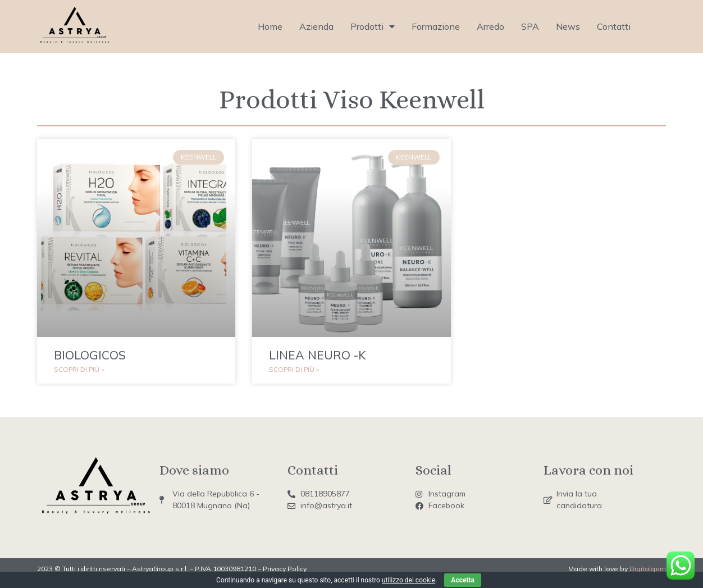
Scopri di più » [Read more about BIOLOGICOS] (79, 369)
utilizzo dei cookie (408, 580)
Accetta (463, 580)
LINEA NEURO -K (318, 355)
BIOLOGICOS (90, 355)
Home (270, 26)
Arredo (490, 26)
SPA (530, 26)
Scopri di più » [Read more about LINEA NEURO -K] (294, 369)
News (568, 26)
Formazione (436, 26)
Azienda (316, 26)
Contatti (614, 26)
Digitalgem (648, 569)
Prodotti (373, 26)
